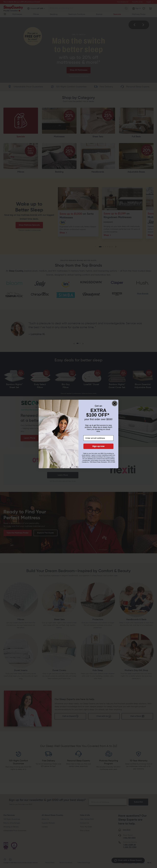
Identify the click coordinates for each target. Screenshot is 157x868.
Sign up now (98, 446)
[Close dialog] (115, 403)
